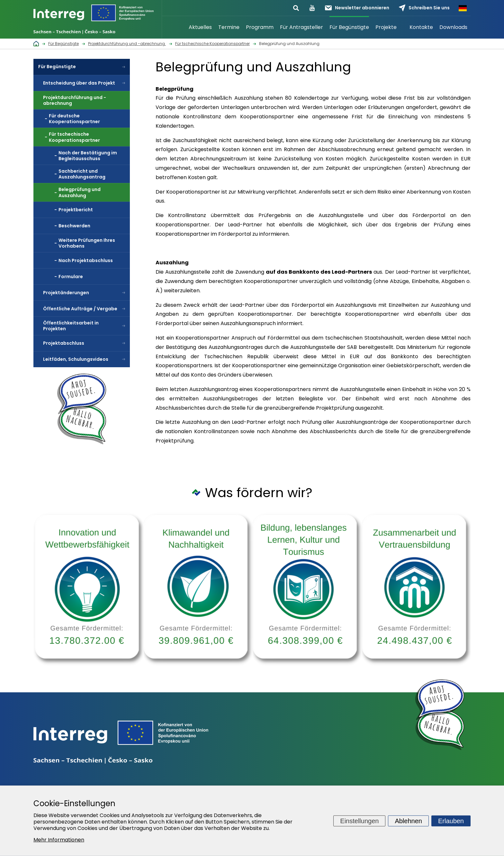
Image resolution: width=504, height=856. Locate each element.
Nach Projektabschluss (86, 260)
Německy (463, 8)
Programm (260, 27)
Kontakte (421, 27)
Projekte (386, 27)
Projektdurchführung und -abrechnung (75, 100)
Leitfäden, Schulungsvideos (76, 359)
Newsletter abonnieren (357, 8)
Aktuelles (200, 27)
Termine (229, 27)
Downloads (453, 27)
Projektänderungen (66, 293)
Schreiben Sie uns (424, 8)
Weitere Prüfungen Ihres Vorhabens (87, 243)
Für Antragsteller (301, 27)
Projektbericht (76, 210)
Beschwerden (74, 226)
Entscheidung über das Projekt (79, 83)
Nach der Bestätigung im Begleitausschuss (88, 156)
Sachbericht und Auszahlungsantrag (82, 174)
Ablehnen (408, 821)
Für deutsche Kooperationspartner (74, 119)
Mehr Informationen (59, 840)
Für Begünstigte (349, 27)
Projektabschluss (64, 343)
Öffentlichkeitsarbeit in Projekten (71, 326)
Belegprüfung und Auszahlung (80, 192)
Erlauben (451, 821)
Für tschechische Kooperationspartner (74, 137)
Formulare (71, 277)
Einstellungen (359, 821)
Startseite (177, 27)
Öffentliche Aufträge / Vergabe (80, 309)
